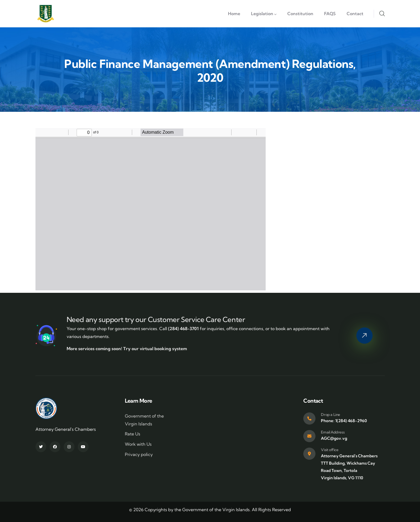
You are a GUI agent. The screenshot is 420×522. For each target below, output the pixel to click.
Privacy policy (139, 454)
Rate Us (133, 434)
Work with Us (138, 444)
